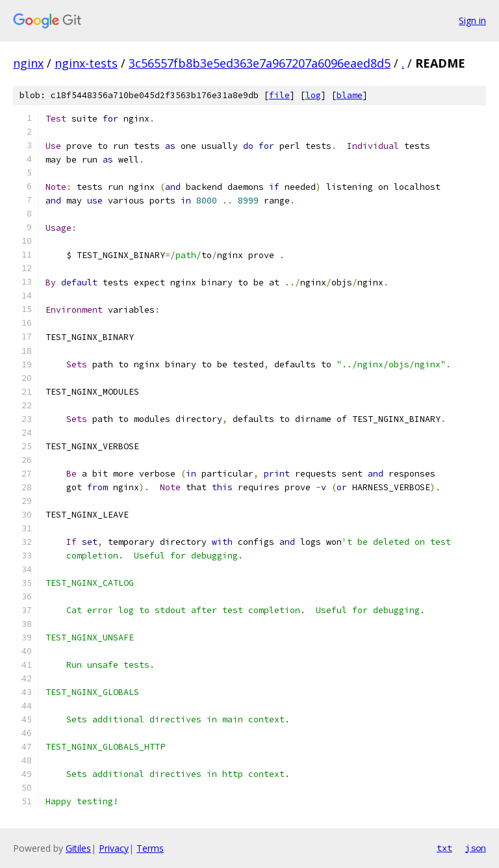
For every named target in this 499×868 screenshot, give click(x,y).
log (313, 95)
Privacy (114, 848)
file (279, 95)
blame (350, 95)
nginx (28, 63)
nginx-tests (86, 63)
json (476, 848)
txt (444, 848)
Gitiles (78, 848)
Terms (150, 848)
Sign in (472, 20)
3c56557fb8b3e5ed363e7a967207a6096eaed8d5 (260, 63)
